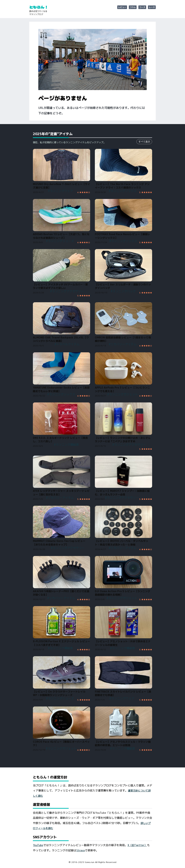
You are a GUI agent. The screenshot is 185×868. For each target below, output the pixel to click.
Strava (81, 850)
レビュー (122, 7)
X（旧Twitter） (137, 845)
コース (142, 7)
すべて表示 (144, 142)
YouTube (38, 845)
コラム (133, 7)
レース (152, 7)
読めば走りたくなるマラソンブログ (38, 13)
